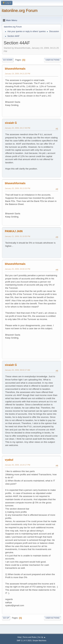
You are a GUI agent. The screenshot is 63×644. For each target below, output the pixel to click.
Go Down (8, 60)
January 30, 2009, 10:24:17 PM (17, 465)
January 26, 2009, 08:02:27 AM (17, 370)
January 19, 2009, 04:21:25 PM (17, 74)
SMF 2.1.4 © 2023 (24, 640)
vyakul (9, 460)
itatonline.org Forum (20, 10)
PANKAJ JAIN (14, 231)
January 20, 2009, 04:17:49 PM (17, 128)
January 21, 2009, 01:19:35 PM (17, 236)
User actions (52, 60)
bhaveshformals (15, 69)
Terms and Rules (30, 637)
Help (19, 637)
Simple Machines (39, 640)
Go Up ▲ (42, 637)
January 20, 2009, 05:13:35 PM (17, 188)
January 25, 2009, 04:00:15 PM (17, 269)
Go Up (6, 618)
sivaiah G (11, 123)
